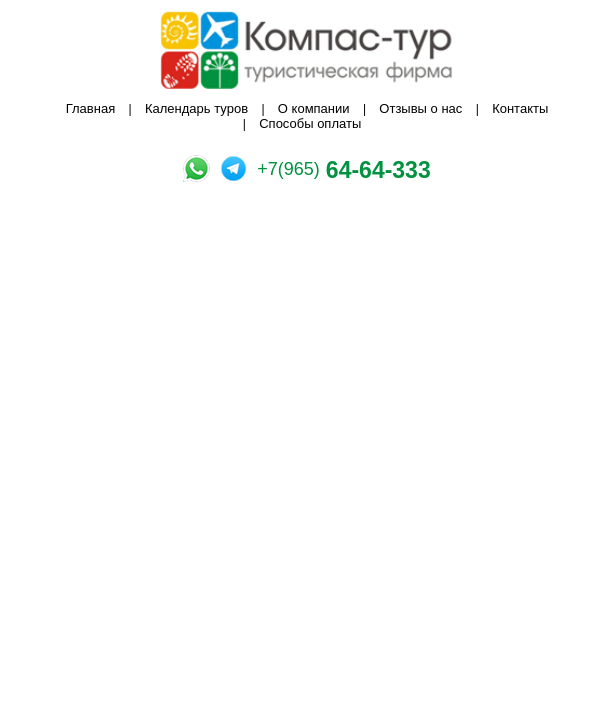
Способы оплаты (310, 123)
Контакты (520, 108)
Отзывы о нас (420, 108)
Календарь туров (196, 108)
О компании (314, 108)
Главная (90, 108)
